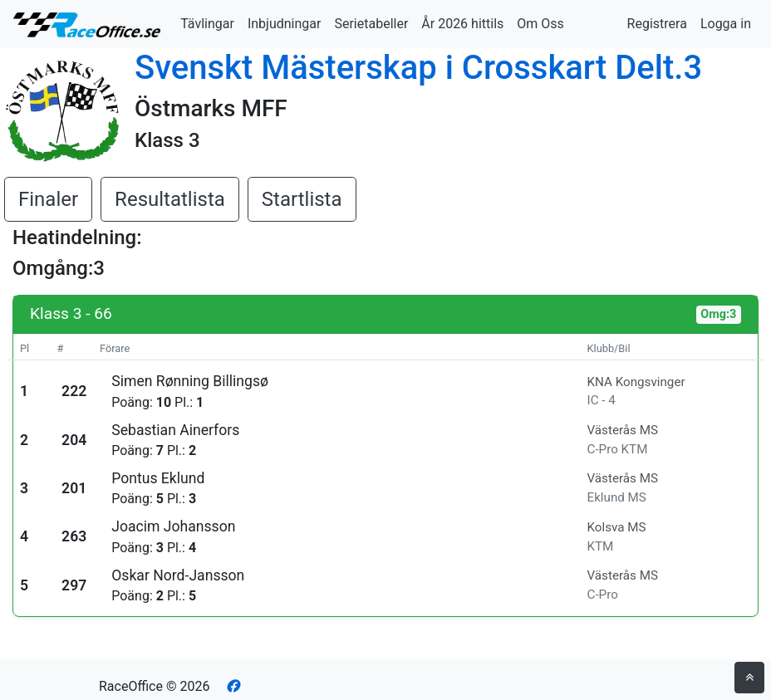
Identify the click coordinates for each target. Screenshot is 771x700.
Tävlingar (207, 24)
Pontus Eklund (158, 478)
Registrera (657, 24)
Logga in (726, 24)
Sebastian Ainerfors (175, 430)
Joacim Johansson (173, 526)
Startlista (302, 199)
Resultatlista (170, 199)
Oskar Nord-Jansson (178, 575)
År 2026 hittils (462, 24)
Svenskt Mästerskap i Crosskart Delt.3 (418, 68)
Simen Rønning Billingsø (190, 381)
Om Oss (540, 24)
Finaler (48, 199)
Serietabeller (371, 24)
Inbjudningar (285, 24)
